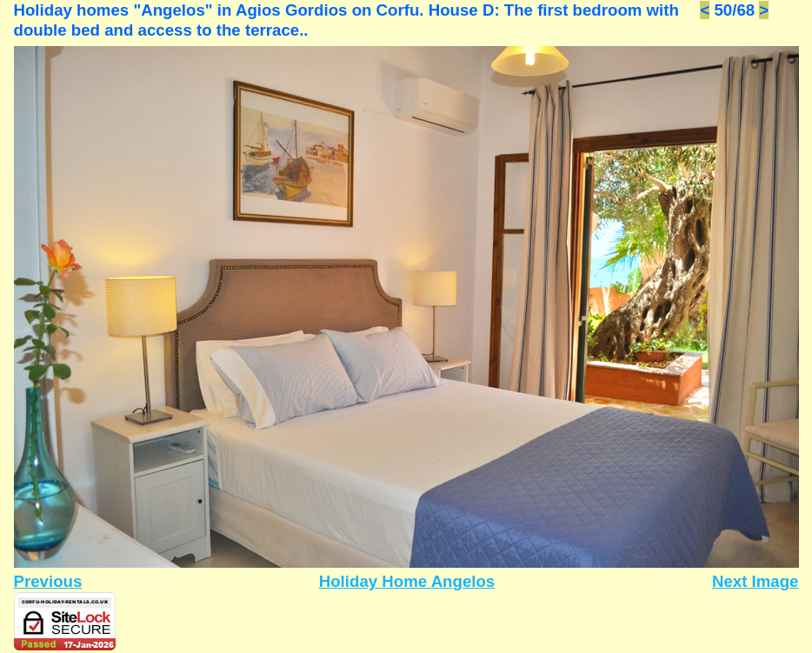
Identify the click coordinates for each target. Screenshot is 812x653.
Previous (48, 581)
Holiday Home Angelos (407, 581)
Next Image (755, 581)
